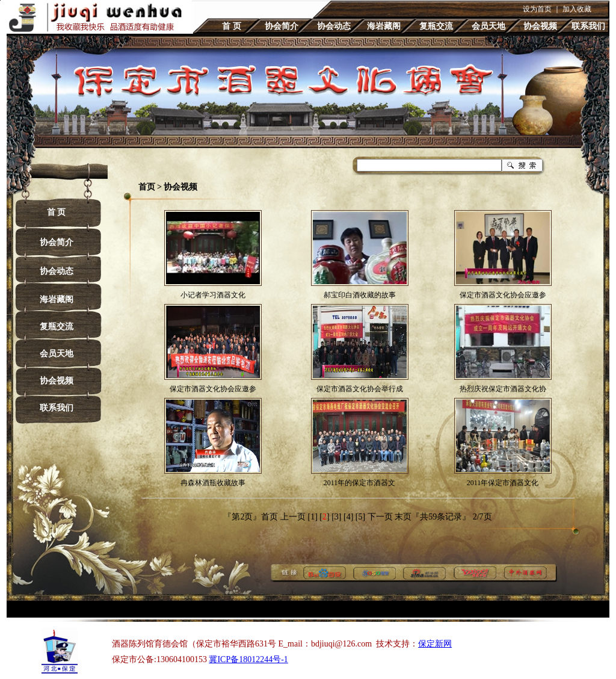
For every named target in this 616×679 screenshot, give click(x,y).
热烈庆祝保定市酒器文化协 (503, 389)
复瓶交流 (436, 26)
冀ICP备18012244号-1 (248, 659)
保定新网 (435, 644)
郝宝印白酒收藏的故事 (360, 295)
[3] (336, 517)
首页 (147, 187)
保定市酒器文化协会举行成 (360, 389)
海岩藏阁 (384, 26)
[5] (360, 517)
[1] (312, 517)
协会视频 (540, 26)
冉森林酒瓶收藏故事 (213, 483)
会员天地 (488, 26)
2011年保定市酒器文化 (503, 483)
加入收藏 (577, 9)
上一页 (293, 517)
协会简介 (282, 26)
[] (324, 517)
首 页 (232, 26)
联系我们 (588, 26)
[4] (348, 517)
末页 (403, 517)
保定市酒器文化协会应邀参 (503, 295)
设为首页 (537, 9)
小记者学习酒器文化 (213, 295)
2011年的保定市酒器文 (360, 483)
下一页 (380, 517)
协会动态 (334, 26)
